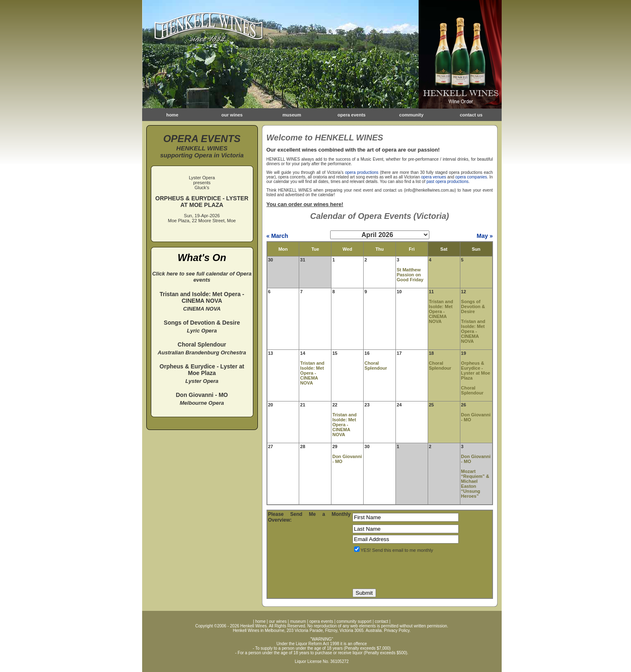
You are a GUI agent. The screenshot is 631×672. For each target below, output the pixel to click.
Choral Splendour (376, 366)
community (411, 115)
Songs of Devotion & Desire (473, 306)
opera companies (471, 177)
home (172, 115)
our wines (232, 115)
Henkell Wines (254, 626)
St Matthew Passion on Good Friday (410, 275)
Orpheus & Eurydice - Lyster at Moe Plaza (476, 370)
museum (292, 115)
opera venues (434, 177)
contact (381, 621)
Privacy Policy (397, 630)
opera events (352, 115)
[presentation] (415, 571)
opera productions (362, 172)
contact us (471, 115)
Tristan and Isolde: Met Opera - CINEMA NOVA (441, 311)
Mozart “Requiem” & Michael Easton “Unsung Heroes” (475, 484)
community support (354, 621)
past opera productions (448, 182)
